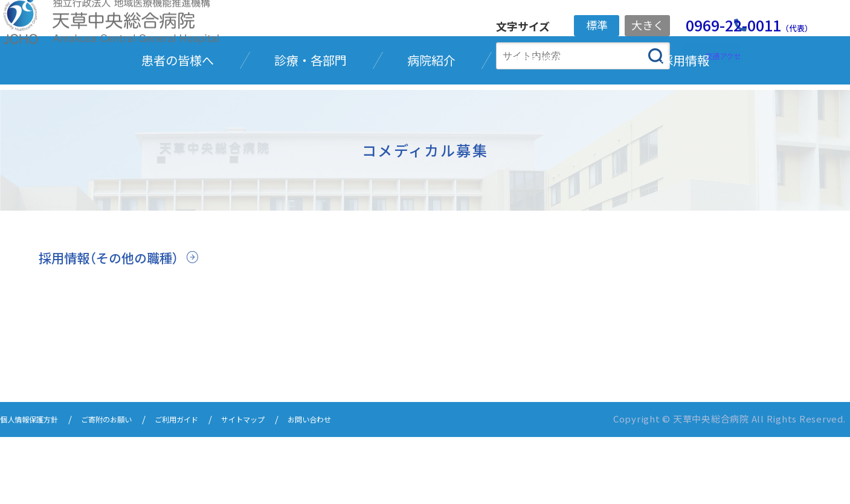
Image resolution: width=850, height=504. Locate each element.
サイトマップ (286, 487)
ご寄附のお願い (127, 487)
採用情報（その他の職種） (118, 326)
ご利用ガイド (209, 487)
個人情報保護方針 (36, 487)
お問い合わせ (364, 487)
